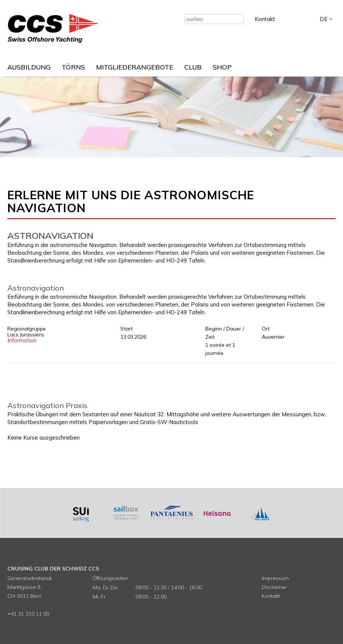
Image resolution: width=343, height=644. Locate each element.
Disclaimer (274, 587)
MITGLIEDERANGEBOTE (135, 67)
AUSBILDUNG (29, 67)
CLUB (193, 67)
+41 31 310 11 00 (28, 614)
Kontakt (265, 19)
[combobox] (214, 19)
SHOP (222, 67)
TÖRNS (73, 67)
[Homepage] (53, 41)
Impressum (275, 578)
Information (22, 340)
